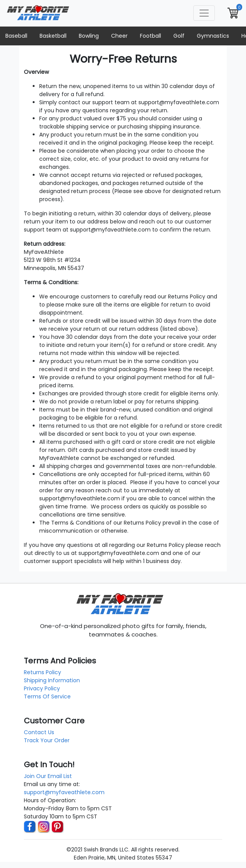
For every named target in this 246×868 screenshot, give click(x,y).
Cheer (119, 36)
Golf (179, 36)
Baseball (16, 36)
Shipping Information (52, 680)
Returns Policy (42, 672)
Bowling (89, 36)
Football (150, 36)
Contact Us (39, 732)
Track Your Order (47, 740)
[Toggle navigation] (204, 13)
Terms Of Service (47, 696)
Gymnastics (213, 36)
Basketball (53, 36)
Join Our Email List (48, 776)
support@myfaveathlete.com (64, 792)
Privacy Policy (42, 688)
